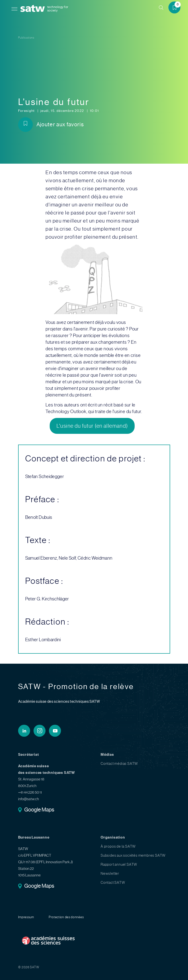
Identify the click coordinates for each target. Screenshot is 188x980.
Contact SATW (113, 883)
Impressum (26, 917)
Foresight (27, 111)
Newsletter (110, 873)
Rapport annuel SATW (119, 864)
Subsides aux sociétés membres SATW (133, 855)
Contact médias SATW (119, 764)
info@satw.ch (29, 799)
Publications (26, 38)
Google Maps (39, 810)
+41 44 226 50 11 (30, 792)
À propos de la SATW (118, 846)
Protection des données (66, 917)
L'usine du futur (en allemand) (92, 426)
